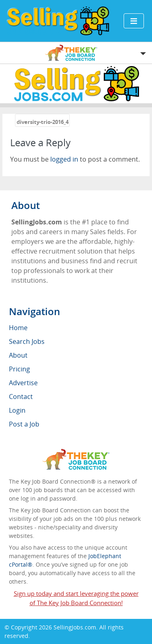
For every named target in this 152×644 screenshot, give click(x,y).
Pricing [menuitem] (19, 369)
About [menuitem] (18, 355)
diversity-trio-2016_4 (43, 122)
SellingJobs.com (75, 627)
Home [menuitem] (18, 328)
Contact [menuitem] (21, 397)
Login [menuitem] (17, 410)
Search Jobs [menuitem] (27, 341)
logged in (64, 159)
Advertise (23, 383)
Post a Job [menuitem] (24, 424)
